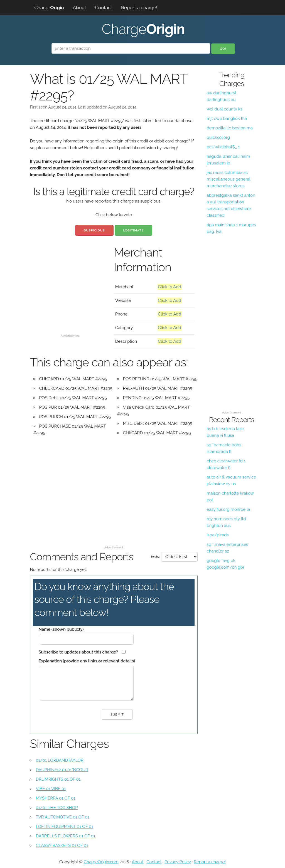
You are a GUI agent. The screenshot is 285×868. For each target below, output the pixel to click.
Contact (104, 8)
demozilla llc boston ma (229, 128)
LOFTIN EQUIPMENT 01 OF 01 (64, 827)
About (80, 8)
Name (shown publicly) (61, 629)
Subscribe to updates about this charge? (78, 652)
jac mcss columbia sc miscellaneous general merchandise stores (228, 179)
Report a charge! (139, 8)
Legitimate (133, 230)
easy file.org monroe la (228, 509)
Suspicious (94, 230)
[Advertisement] (70, 297)
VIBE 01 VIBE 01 (51, 789)
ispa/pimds (218, 535)
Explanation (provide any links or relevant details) (87, 661)
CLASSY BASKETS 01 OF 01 (62, 845)
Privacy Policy (178, 862)
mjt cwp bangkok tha (227, 119)
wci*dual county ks (224, 109)
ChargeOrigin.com (101, 862)
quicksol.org (218, 137)
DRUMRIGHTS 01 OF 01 (58, 779)
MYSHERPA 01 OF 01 (55, 798)
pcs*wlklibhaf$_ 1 (223, 147)
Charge (49, 8)
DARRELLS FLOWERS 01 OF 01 (65, 836)
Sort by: (155, 557)
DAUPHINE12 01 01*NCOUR (62, 770)
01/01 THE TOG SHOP (57, 808)
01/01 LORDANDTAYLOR (60, 760)
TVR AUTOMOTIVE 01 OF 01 (62, 817)
